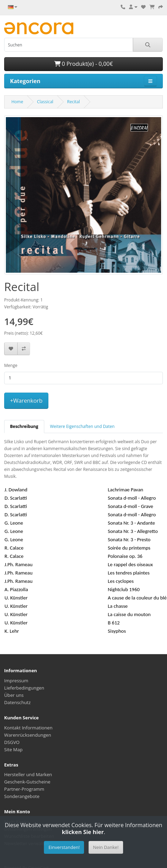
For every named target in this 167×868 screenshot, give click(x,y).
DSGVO (12, 742)
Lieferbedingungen (24, 688)
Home (17, 102)
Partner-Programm (24, 789)
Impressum (16, 681)
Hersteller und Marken (28, 774)
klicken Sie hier (83, 832)
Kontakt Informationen (28, 728)
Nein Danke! (106, 847)
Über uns (14, 695)
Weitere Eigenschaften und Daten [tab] (82, 426)
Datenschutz (17, 702)
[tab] (24, 427)
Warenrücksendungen (28, 735)
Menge (11, 365)
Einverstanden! (64, 847)
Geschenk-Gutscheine (27, 782)
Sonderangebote (22, 796)
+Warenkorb (26, 401)
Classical (45, 102)
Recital (73, 102)
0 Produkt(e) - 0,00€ (84, 64)
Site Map (13, 749)
